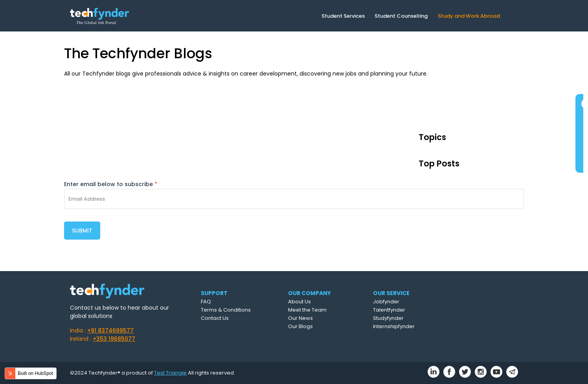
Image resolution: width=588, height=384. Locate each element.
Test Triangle (170, 373)
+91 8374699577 (110, 330)
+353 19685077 (114, 339)
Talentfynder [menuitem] (389, 310)
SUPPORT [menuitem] (214, 293)
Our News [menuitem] (300, 318)
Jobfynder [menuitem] (386, 302)
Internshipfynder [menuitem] (394, 326)
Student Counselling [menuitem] (401, 16)
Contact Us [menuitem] (215, 318)
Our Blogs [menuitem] (300, 326)
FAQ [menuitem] (206, 302)
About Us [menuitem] (300, 302)
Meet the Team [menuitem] (307, 310)
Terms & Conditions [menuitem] (226, 310)
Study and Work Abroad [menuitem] (469, 16)
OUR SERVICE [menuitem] (391, 293)
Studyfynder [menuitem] (388, 318)
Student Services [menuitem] (343, 16)
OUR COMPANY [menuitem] (310, 293)
